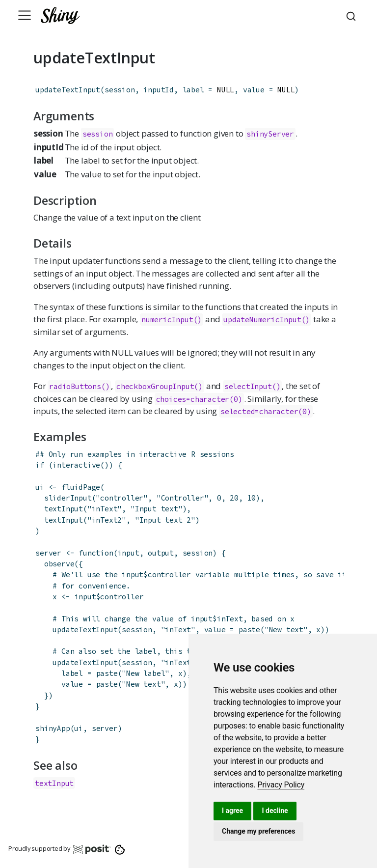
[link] (281, 785)
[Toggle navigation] (25, 15)
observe (59, 564)
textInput (64, 509)
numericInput (167, 320)
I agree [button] (232, 811)
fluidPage (81, 487)
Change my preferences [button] (258, 831)
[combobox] (352, 15)
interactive (76, 465)
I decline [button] (275, 811)
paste (249, 630)
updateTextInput (68, 90)
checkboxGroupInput (155, 386)
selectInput (248, 386)
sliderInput (68, 498)
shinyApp (53, 728)
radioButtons (75, 386)
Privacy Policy (281, 785)
